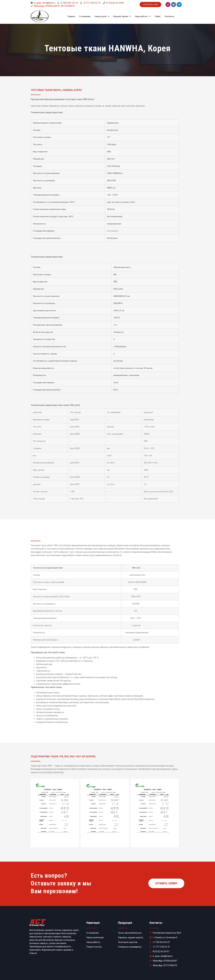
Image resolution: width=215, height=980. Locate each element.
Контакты (170, 16)
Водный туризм (122, 16)
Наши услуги (102, 16)
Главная (71, 16)
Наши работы (143, 16)
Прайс (158, 16)
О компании (85, 16)
